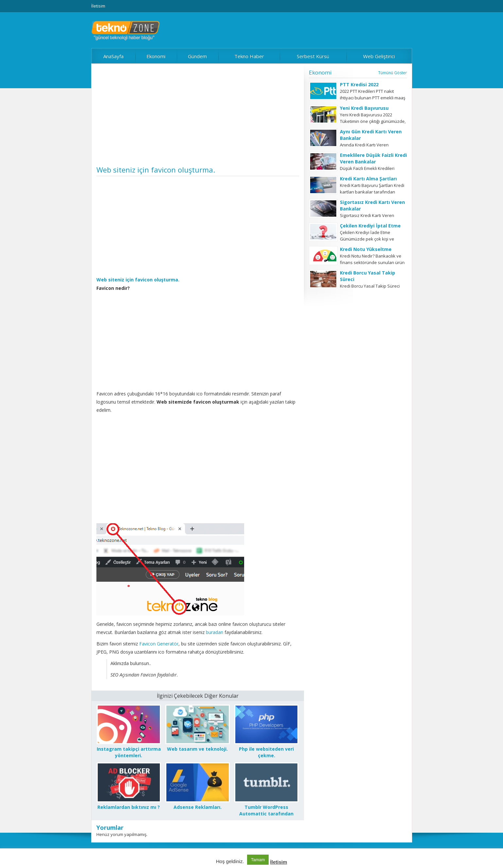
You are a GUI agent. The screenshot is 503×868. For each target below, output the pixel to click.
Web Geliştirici (379, 56)
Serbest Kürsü (313, 56)
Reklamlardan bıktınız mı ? (129, 807)
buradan (215, 632)
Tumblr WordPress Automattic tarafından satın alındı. (266, 814)
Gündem (197, 56)
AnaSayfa (113, 56)
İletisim (98, 6)
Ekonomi (156, 56)
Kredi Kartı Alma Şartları (368, 179)
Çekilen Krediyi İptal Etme (370, 226)
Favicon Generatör (159, 644)
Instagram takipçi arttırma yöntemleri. (129, 752)
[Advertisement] (198, 117)
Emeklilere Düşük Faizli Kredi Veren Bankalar (373, 158)
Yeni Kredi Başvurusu (364, 108)
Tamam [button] (258, 860)
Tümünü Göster (393, 73)
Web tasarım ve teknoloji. (197, 749)
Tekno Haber (249, 56)
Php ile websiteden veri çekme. (266, 752)
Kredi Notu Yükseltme (366, 249)
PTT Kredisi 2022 (359, 84)
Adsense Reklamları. (198, 807)
